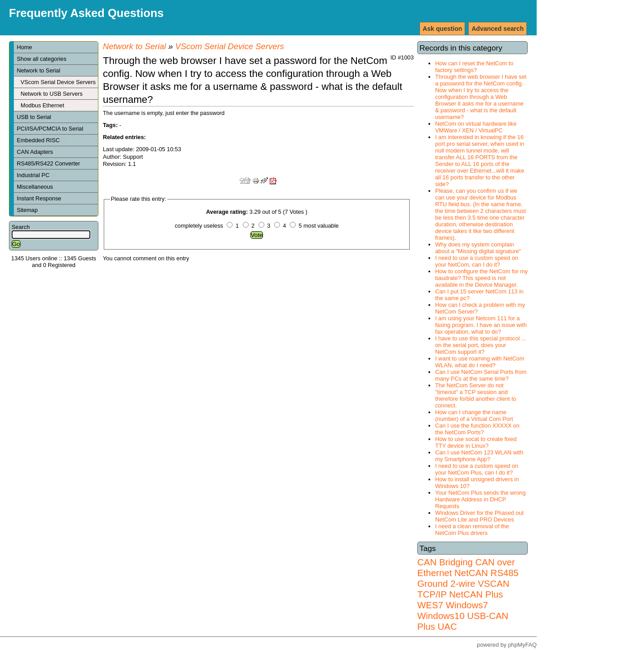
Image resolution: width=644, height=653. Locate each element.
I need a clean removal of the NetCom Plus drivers (472, 530)
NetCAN (471, 573)
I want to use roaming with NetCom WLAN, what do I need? (480, 362)
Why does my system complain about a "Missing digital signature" (478, 248)
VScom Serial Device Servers (58, 82)
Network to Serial (38, 70)
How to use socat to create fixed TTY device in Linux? (476, 442)
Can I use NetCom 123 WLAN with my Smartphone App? (479, 456)
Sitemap (27, 210)
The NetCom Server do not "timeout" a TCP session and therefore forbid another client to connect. (476, 395)
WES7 (430, 605)
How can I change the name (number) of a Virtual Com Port (474, 416)
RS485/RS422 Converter (48, 163)
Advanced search (498, 29)
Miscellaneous (35, 187)
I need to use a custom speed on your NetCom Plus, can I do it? (477, 469)
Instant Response (39, 198)
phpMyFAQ (522, 645)
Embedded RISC (41, 140)
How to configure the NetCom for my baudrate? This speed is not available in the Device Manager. (481, 278)
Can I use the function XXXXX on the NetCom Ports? (477, 429)
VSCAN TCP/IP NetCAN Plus (463, 589)
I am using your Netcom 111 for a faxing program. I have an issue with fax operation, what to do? (481, 325)
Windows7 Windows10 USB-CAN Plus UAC (463, 616)
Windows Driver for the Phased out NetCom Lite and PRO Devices (479, 516)
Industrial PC (36, 175)
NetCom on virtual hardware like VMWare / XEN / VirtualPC (476, 127)
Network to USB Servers (52, 94)
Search (21, 227)
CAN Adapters (35, 152)
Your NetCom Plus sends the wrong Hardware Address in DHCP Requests (480, 499)
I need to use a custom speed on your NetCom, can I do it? (477, 261)
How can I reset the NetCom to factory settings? (474, 67)
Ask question (442, 29)
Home (24, 47)
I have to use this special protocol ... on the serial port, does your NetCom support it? (481, 345)
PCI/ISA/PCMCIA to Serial (50, 129)
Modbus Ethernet (42, 105)
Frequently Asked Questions (86, 13)
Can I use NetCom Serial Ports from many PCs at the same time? (481, 375)
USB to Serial (34, 117)
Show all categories (41, 59)
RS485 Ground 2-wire (468, 578)
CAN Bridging (445, 562)
